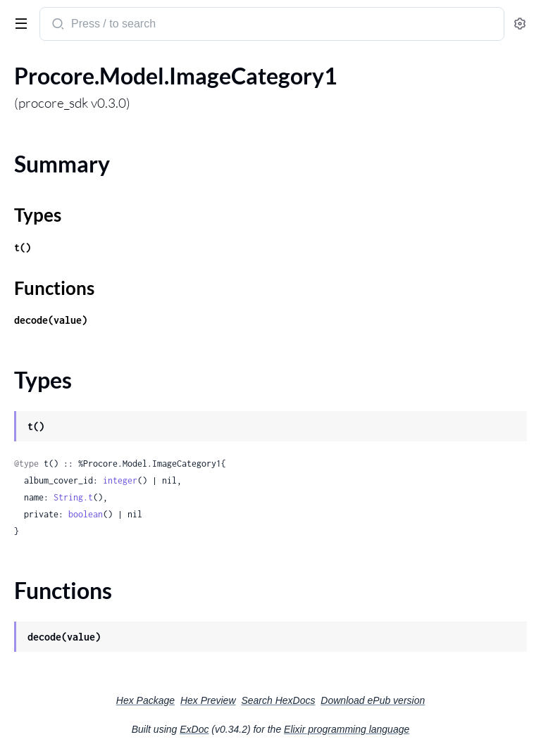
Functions (54, 288)
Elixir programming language (347, 729)
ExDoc (194, 729)
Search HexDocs (278, 700)
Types (38, 215)
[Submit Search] (57, 25)
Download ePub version (373, 700)
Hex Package (145, 700)
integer (120, 480)
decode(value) (51, 320)
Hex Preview (208, 700)
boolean (86, 514)
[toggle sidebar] (18, 23)
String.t (73, 497)
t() (23, 247)
